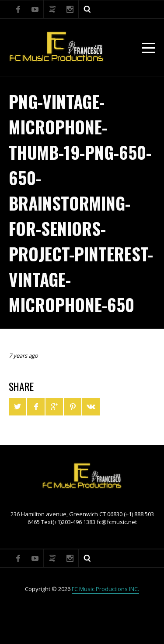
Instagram (70, 9)
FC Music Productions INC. (105, 589)
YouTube (35, 9)
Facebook (17, 9)
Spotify (52, 9)
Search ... (87, 9)
